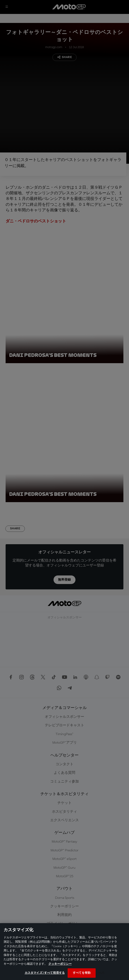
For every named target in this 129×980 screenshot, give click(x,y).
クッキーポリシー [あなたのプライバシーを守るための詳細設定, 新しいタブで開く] (60, 964)
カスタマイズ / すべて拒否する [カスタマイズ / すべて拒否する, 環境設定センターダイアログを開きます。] (45, 973)
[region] (64, 952)
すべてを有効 (82, 973)
